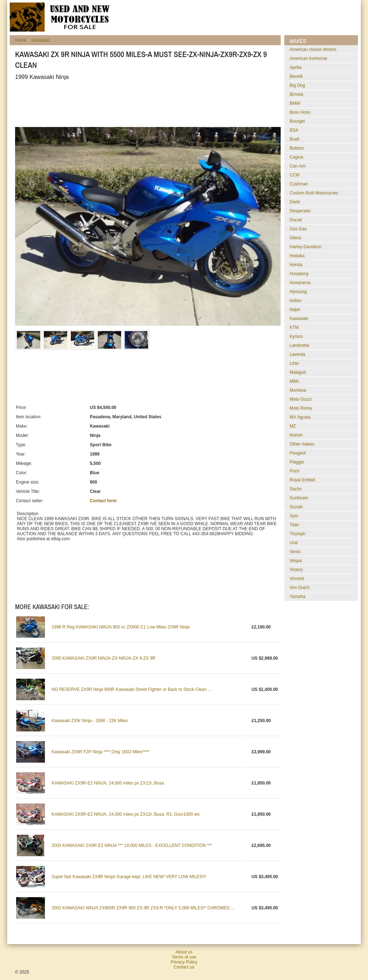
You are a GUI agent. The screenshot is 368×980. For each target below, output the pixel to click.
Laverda (297, 354)
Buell (295, 139)
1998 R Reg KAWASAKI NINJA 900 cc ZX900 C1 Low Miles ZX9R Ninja (121, 627)
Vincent (297, 579)
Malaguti (298, 372)
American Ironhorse (309, 58)
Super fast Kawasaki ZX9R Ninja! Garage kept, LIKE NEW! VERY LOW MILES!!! (129, 877)
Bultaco (297, 148)
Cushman (299, 184)
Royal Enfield (302, 480)
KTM (294, 328)
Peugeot (298, 453)
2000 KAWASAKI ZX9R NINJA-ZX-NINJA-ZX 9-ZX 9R (104, 658)
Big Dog (297, 85)
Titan (294, 525)
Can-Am (298, 166)
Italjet (295, 310)
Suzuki (296, 507)
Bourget (297, 121)
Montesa (298, 390)
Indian (296, 301)
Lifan (294, 363)
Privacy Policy (184, 962)
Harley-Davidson (306, 247)
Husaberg (299, 274)
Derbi (295, 202)
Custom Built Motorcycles (314, 193)
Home (21, 40)
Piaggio (297, 462)
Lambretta (299, 345)
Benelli (296, 76)
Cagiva (296, 157)
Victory (296, 570)
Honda (296, 265)
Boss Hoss (300, 112)
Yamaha (298, 597)
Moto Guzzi (301, 399)
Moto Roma (301, 408)
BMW (295, 103)
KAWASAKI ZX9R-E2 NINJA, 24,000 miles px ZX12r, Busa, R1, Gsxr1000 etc (126, 814)
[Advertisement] (146, 104)
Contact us (184, 967)
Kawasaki (40, 40)
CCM (295, 175)
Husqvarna (300, 283)
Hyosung (298, 292)
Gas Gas (298, 229)
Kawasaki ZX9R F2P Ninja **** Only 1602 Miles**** (100, 752)
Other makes (302, 444)
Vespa (296, 561)
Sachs (296, 489)
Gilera (295, 238)
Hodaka (297, 256)
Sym (294, 516)
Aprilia (296, 67)
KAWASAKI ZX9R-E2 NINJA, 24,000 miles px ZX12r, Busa (108, 783)
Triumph (298, 534)
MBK (294, 381)
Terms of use (184, 957)
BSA (294, 130)
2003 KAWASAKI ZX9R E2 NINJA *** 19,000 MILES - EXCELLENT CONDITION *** (132, 845)
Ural (294, 543)
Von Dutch (300, 588)
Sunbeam (299, 498)
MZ (293, 426)
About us (184, 952)
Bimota (296, 94)
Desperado (300, 211)
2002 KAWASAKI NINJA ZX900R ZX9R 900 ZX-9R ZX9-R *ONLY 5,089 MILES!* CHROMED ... (143, 908)
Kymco (296, 336)
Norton (296, 435)
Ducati (296, 220)
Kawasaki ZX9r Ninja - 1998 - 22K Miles (90, 721)
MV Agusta (300, 417)
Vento (295, 552)
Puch (295, 471)
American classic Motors (313, 50)
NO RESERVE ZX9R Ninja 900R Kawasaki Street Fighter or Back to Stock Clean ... (132, 689)
